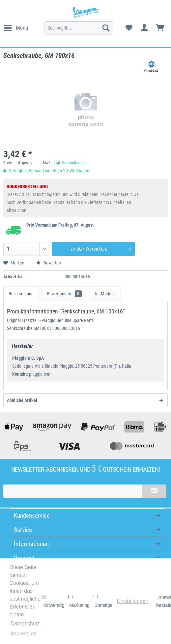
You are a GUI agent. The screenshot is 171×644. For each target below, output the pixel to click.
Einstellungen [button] (132, 601)
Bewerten (48, 263)
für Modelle (105, 294)
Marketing (79, 601)
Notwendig (53, 601)
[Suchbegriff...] (79, 28)
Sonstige (103, 601)
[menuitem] (16, 28)
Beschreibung (21, 294)
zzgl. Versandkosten (70, 163)
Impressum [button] (24, 634)
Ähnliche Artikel (22, 400)
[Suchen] (106, 28)
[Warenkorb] (160, 28)
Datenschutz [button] (25, 623)
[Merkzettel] (129, 28)
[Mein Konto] (145, 28)
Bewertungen (64, 294)
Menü (16, 27)
